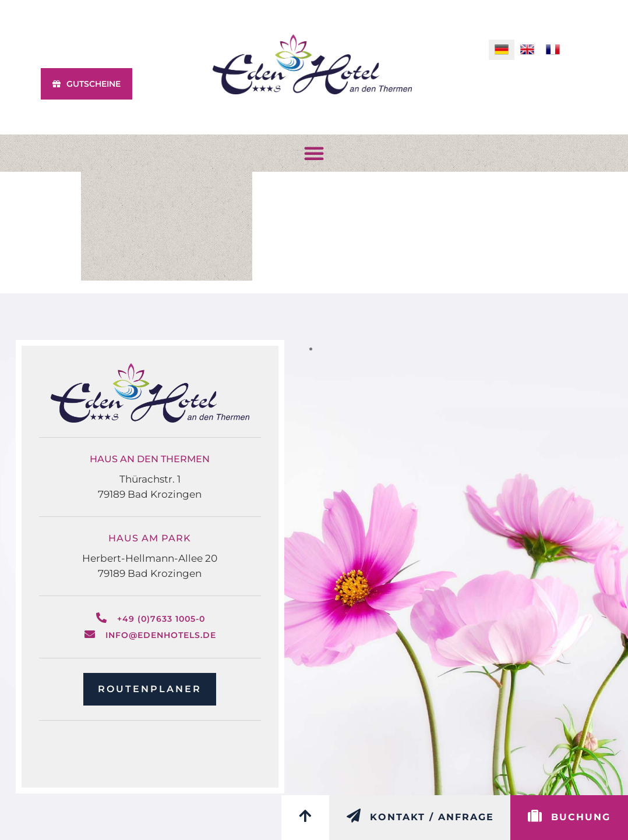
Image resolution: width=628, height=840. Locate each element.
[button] (314, 153)
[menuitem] (502, 50)
